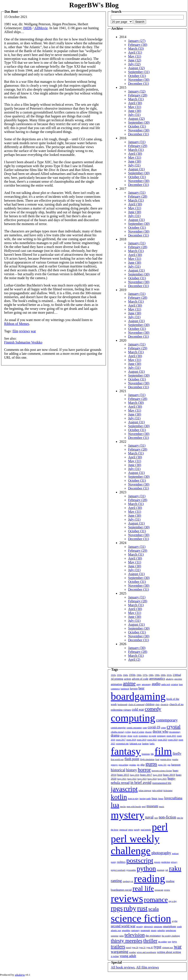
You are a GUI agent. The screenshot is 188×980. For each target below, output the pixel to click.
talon (122, 936)
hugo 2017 (146, 775)
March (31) (136, 99)
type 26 (135, 947)
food (157, 759)
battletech (125, 689)
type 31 (142, 947)
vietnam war (168, 947)
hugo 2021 (122, 779)
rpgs (117, 908)
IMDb (27, 28)
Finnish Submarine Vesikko (23, 342)
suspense (115, 936)
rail (167, 870)
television (135, 935)
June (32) (135, 60)
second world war (123, 926)
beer (141, 688)
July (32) (134, 64)
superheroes (171, 930)
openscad (123, 830)
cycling (128, 732)
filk (152, 754)
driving (123, 736)
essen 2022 (152, 740)
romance (156, 900)
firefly (177, 754)
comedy (153, 709)
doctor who (160, 731)
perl (160, 827)
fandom (145, 744)
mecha (123, 807)
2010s (169, 675)
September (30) (139, 122)
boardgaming (138, 696)
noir (156, 818)
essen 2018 (131, 740)
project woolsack (118, 870)
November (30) (139, 80)
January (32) (137, 91)
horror (144, 770)
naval (149, 817)
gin (138, 765)
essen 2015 (171, 736)
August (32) (136, 68)
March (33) (136, 49)
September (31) (139, 72)
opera (131, 830)
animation (116, 684)
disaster (149, 732)
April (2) (134, 659)
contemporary (167, 720)
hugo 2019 (169, 775)
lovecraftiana (173, 798)
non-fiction (167, 817)
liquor (161, 799)
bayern (134, 688)
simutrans (158, 926)
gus (169, 765)
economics (143, 736)
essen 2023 (162, 740)
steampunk (145, 930)
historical (118, 770)
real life (143, 888)
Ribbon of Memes (17, 324)
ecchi (136, 736)
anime (129, 683)
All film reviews (147, 967)
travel (129, 947)
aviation (175, 684)
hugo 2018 (158, 775)
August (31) (136, 169)
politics (121, 862)
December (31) (138, 84)
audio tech (166, 684)
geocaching (124, 765)
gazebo (175, 759)
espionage (161, 736)
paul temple (146, 830)
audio (156, 684)
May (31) (135, 56)
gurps (151, 764)
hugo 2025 (162, 779)
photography (161, 853)
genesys (114, 765)
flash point (132, 759)
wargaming (120, 952)
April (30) (135, 103)
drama (115, 735)
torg (170, 942)
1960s (139, 675)
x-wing (115, 956)
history (132, 770)
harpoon (176, 765)
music (162, 807)
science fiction (141, 918)
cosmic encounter (134, 728)
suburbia (161, 930)
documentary (175, 732)
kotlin (119, 797)
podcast (175, 853)
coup (145, 728)
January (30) (137, 648)
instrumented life (162, 783)
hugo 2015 (123, 775)
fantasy (126, 751)
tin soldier (162, 942)
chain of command (136, 704)
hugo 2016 (135, 775)
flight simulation (147, 759)
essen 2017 (121, 740)
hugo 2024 (152, 779)
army (139, 684)
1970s (145, 675)
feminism (146, 754)
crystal (174, 727)
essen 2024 (173, 740)
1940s (125, 675)
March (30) (136, 403)
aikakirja (170, 679)
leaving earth (145, 799)
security (140, 926)
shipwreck (148, 926)
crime (163, 728)
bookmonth (122, 704)
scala (154, 909)
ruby (130, 908)
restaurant (159, 890)
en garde (153, 736)
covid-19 (154, 727)
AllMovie (41, 28)
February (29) (138, 146)
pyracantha (131, 870)
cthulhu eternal (117, 732)
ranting (116, 881)
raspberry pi (128, 881)
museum (152, 806)
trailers (118, 946)
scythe (175, 921)
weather (133, 952)
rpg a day (173, 901)
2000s (163, 675)
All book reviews (123, 967)
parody (137, 830)
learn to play (133, 799)
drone (130, 736)
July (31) (134, 115)
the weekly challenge (171, 936)
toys (175, 941)
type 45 (150, 947)
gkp (143, 765)
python (146, 868)
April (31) (135, 52)
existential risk (122, 744)
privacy (174, 862)
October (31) (137, 76)
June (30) (135, 111)
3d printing (117, 679)
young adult (128, 956)
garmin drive (166, 759)
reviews (24, 331)
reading (149, 878)
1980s (151, 675)
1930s (119, 675)
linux (155, 798)
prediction (166, 862)
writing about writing (169, 952)
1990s (157, 675)
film (15, 331)
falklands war (135, 744)
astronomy (146, 684)
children (150, 704)
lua (115, 805)
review (167, 890)
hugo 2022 (132, 779)
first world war (117, 759)
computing (133, 718)
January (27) (137, 41)
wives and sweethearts (146, 952)
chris (157, 704)
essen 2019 (141, 740)
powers (157, 862)
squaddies (126, 930)
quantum (161, 870)
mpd (144, 807)
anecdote (178, 679)
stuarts (154, 930)
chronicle (164, 704)
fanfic (152, 744)
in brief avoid (141, 783)
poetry (114, 862)
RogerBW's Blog (94, 5)
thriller (150, 941)
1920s (113, 675)
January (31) (137, 142)
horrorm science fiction (162, 771)
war (33, 331)
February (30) (138, 45)
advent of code (140, 679)
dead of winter (138, 732)
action (127, 679)
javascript (124, 789)
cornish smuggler (118, 728)
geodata (133, 765)
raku (175, 868)
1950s (132, 675)
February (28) (138, 95)
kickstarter (168, 791)
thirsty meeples (127, 941)
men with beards (134, 807)
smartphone (170, 926)
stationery (135, 930)
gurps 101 (162, 765)
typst (158, 947)
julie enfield (157, 791)
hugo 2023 (142, 779)
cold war (138, 709)
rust (142, 908)
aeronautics (157, 679)
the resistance (153, 936)
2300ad (177, 675)
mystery (128, 815)
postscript (140, 860)
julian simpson (145, 791)
